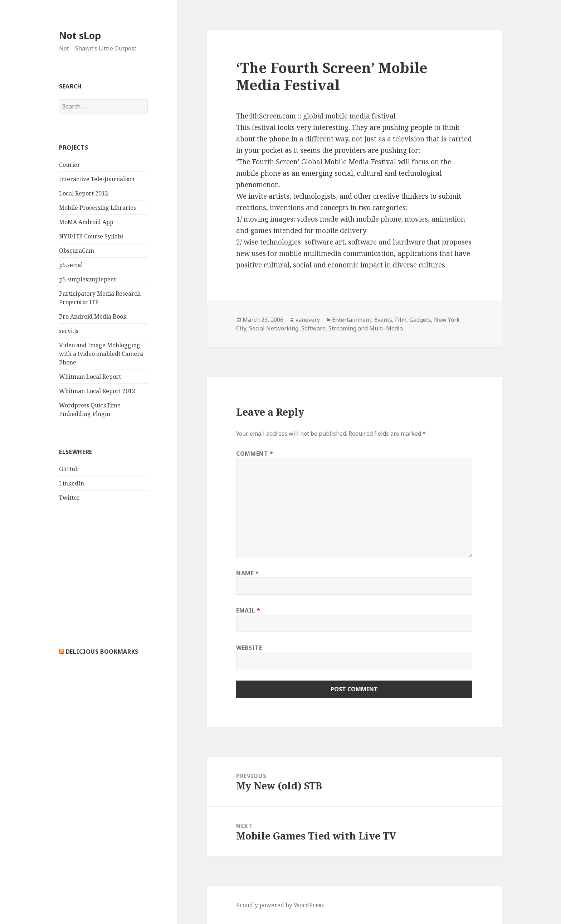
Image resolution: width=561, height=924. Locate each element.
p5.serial (71, 265)
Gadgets (420, 320)
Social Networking (274, 328)
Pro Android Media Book (93, 316)
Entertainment (352, 320)
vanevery (308, 320)
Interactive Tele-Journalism (97, 179)
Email (248, 610)
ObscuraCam (77, 251)
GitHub (69, 469)
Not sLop (80, 35)
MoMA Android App (86, 222)
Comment (255, 454)
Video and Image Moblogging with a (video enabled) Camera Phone (101, 354)
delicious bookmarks (102, 652)
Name (248, 573)
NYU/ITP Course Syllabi (91, 236)
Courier (70, 165)
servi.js (69, 331)
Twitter (69, 498)
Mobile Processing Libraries (97, 208)
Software (313, 328)
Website (249, 648)
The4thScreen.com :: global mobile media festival (316, 116)
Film (401, 320)
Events (383, 320)
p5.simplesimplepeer (88, 279)
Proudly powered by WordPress (280, 905)
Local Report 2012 (84, 193)
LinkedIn (72, 483)
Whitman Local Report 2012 (97, 391)
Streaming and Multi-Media (366, 328)
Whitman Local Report (90, 377)
